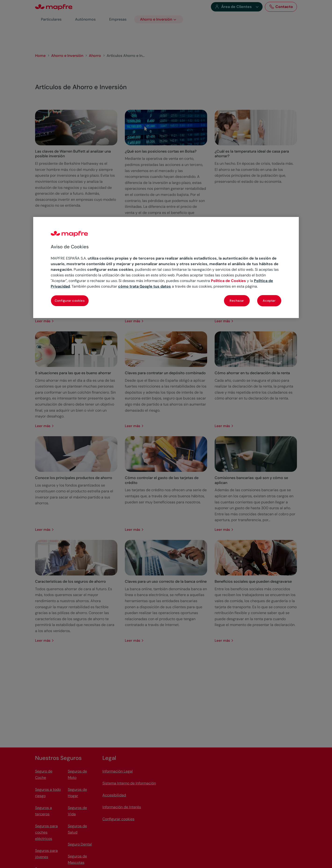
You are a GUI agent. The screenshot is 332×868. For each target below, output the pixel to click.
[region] (166, 267)
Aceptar (269, 301)
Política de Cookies (228, 281)
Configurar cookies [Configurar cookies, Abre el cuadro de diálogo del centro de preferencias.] (70, 301)
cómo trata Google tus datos (144, 286)
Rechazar (237, 301)
